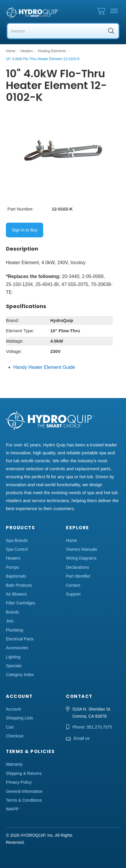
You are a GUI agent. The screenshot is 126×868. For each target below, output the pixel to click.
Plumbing (14, 630)
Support (73, 594)
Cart (10, 727)
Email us (82, 738)
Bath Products (19, 585)
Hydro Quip (33, 13)
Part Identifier (78, 576)
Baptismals (16, 576)
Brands (12, 612)
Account (13, 709)
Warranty (14, 764)
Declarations (77, 567)
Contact (73, 585)
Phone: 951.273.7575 (92, 727)
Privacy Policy (19, 782)
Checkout (15, 736)
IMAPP (12, 809)
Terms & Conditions (24, 800)
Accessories (17, 648)
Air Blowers (16, 594)
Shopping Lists (20, 718)
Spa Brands (17, 540)
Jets (10, 621)
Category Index (20, 675)
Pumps (12, 567)
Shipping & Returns (24, 773)
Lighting (13, 657)
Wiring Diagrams (81, 558)
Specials (14, 666)
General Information (24, 791)
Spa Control (17, 549)
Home (71, 540)
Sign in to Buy (25, 230)
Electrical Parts (20, 639)
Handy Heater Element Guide (44, 367)
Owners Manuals (81, 549)
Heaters (13, 558)
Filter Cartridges (21, 603)
